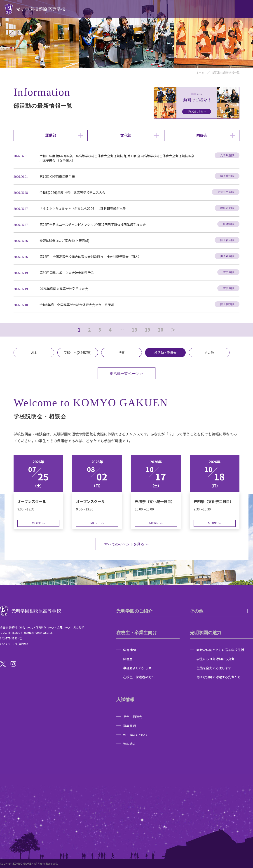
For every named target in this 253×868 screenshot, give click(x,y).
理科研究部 (227, 208)
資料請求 (129, 744)
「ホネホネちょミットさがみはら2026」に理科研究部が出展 (83, 208)
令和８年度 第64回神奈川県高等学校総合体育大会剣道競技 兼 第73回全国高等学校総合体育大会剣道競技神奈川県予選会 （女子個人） (117, 158)
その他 (209, 353)
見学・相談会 (133, 717)
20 (161, 330)
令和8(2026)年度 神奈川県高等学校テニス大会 (72, 192)
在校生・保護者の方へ (139, 677)
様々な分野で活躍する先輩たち (219, 677)
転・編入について (136, 735)
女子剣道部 (227, 155)
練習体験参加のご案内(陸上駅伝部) (64, 241)
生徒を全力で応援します (214, 668)
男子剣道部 (227, 256)
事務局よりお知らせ (137, 668)
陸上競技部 (227, 176)
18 (134, 330)
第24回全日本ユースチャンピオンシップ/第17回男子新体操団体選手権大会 (93, 225)
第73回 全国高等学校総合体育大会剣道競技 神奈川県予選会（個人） (90, 257)
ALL (34, 353)
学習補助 (129, 650)
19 (148, 330)
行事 (122, 353)
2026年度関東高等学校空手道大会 (64, 289)
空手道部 (228, 272)
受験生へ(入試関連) (78, 353)
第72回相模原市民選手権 (57, 176)
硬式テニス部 (226, 192)
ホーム (200, 72)
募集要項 (129, 726)
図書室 (128, 659)
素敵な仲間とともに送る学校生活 (220, 650)
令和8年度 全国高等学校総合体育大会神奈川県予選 (77, 305)
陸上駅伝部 (227, 240)
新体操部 (228, 224)
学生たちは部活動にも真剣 (216, 659)
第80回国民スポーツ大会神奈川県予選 (67, 273)
